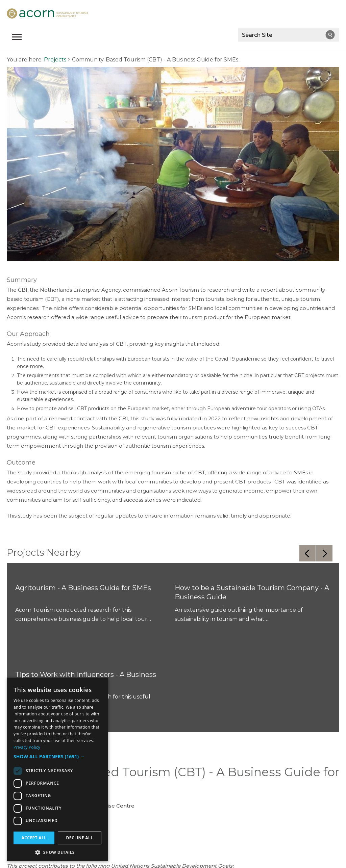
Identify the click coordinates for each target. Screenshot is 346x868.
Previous (307, 553)
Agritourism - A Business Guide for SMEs (83, 588)
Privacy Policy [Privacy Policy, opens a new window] (27, 747)
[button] (57, 757)
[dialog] (57, 769)
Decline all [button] (80, 838)
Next (324, 553)
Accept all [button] (34, 838)
